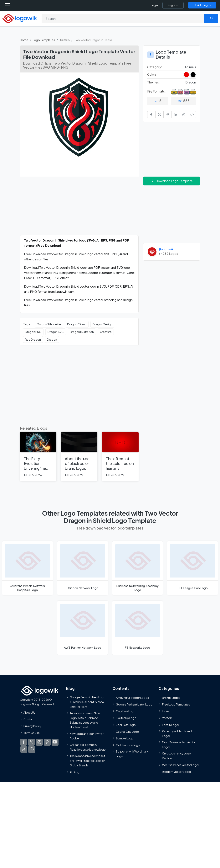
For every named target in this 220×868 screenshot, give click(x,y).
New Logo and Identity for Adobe (87, 736)
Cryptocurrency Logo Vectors (177, 756)
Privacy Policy (32, 726)
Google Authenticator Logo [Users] (134, 704)
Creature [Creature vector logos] (106, 332)
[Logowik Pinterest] (47, 742)
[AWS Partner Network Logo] (83, 628)
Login (154, 5)
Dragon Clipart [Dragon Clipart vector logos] (77, 324)
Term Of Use (32, 733)
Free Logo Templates (176, 704)
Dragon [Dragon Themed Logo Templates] (191, 82)
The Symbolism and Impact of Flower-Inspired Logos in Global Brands (88, 761)
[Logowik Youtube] (55, 742)
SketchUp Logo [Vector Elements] (126, 718)
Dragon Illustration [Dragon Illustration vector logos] (82, 332)
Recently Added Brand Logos (177, 733)
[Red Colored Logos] (186, 75)
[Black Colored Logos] (193, 75)
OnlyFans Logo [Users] (126, 711)
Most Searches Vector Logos (181, 765)
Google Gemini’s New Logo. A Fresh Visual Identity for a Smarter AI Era (88, 702)
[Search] (123, 19)
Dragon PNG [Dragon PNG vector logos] (33, 332)
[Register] (173, 5)
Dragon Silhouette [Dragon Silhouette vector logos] (49, 324)
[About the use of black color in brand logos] (79, 457)
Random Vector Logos (177, 772)
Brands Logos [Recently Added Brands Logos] (171, 698)
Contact (29, 719)
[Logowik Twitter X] (31, 742)
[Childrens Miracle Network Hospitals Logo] (28, 568)
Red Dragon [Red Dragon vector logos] (33, 339)
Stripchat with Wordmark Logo (132, 754)
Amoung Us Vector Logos (132, 698)
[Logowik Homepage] (20, 18)
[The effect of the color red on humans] (120, 457)
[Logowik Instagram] (39, 742)
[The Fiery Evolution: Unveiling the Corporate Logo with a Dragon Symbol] (38, 457)
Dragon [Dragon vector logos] (52, 339)
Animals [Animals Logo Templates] (190, 67)
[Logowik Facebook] (23, 742)
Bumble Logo (125, 738)
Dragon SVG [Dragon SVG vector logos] (56, 332)
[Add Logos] (202, 5)
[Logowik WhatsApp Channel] (32, 750)
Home (24, 40)
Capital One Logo (127, 732)
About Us (29, 712)
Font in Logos (171, 725)
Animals (65, 40)
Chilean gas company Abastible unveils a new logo (88, 747)
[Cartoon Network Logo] (83, 568)
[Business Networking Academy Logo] (138, 568)
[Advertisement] (79, 208)
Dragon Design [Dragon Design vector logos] (102, 324)
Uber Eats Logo (126, 725)
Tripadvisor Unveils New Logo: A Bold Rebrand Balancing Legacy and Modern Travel (85, 720)
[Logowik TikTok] (24, 750)
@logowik (166, 249)
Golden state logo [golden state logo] (128, 745)
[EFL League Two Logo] (192, 568)
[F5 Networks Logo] (138, 628)
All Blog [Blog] (74, 772)
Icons (166, 711)
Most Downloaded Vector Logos (179, 745)
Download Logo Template (171, 181)
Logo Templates (44, 40)
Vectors (167, 718)
